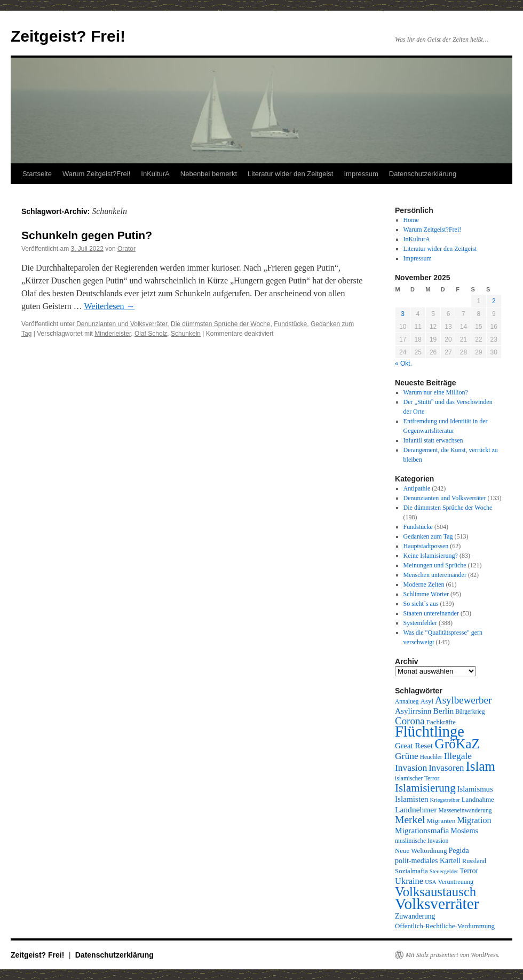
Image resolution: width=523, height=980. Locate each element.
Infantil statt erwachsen (433, 440)
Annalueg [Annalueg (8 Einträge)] (407, 701)
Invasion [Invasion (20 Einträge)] (411, 768)
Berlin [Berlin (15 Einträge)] (443, 711)
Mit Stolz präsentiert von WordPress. (453, 955)
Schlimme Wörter (426, 594)
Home (411, 220)
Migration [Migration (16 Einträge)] (474, 820)
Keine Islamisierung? (431, 556)
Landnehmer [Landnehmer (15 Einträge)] (416, 809)
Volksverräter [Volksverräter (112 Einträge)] (437, 904)
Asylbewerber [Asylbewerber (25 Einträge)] (463, 700)
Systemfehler (420, 623)
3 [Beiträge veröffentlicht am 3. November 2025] (403, 314)
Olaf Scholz (151, 334)
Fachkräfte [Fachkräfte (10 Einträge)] (441, 722)
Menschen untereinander (435, 575)
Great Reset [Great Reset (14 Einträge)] (414, 745)
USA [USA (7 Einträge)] (430, 882)
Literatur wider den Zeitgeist (290, 174)
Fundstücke (290, 324)
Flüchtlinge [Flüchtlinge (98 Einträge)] (430, 732)
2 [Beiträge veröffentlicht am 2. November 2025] (494, 301)
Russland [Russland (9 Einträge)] (474, 861)
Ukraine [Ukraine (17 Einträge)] (409, 881)
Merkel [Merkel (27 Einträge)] (410, 820)
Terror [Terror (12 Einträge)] (469, 871)
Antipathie (417, 488)
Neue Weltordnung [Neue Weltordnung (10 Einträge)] (421, 851)
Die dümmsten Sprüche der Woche (221, 324)
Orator (126, 249)
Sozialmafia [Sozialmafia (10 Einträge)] (411, 871)
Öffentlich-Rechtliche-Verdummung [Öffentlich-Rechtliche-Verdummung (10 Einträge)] (445, 926)
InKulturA (155, 174)
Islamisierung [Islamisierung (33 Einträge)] (425, 788)
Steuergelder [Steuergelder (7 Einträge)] (444, 871)
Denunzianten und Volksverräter (122, 324)
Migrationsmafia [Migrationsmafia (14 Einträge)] (422, 830)
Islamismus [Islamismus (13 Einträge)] (475, 789)
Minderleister (113, 334)
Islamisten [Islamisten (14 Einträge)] (412, 799)
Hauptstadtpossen (426, 546)
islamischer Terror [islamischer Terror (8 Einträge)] (417, 778)
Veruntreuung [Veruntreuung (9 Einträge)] (455, 882)
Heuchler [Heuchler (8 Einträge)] (431, 757)
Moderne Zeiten (424, 584)
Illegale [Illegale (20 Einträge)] (458, 756)
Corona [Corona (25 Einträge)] (410, 721)
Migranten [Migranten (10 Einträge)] (441, 821)
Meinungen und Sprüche (435, 565)
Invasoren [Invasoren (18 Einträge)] (446, 768)
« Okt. (403, 363)
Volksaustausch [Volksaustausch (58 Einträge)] (435, 892)
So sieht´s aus (421, 604)
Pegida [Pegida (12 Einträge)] (458, 850)
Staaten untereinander (431, 613)
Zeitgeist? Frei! (68, 36)
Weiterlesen (109, 306)
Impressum (361, 174)
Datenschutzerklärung (423, 174)
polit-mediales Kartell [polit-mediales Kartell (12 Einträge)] (428, 860)
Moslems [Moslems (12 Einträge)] (464, 831)
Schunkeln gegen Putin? (87, 235)
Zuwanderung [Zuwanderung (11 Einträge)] (415, 916)
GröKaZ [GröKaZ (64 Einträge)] (457, 744)
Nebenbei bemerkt (209, 174)
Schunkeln (186, 334)
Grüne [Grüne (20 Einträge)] (407, 756)
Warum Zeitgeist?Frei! (96, 174)
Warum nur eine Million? (436, 392)
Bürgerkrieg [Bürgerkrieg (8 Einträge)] (470, 712)
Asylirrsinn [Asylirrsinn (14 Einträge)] (413, 711)
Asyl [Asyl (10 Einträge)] (427, 701)
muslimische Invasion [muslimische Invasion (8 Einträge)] (422, 841)
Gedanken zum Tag (428, 536)
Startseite (37, 174)
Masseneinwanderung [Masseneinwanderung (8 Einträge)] (465, 810)
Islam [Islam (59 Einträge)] (481, 766)
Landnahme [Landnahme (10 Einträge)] (478, 799)
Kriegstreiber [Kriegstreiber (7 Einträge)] (445, 800)
